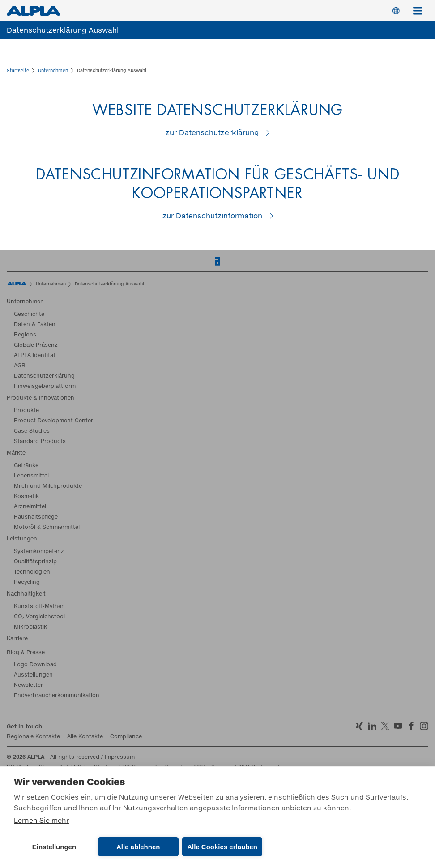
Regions (25, 335)
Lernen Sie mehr (41, 821)
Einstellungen (54, 847)
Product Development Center (53, 421)
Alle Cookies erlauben (222, 847)
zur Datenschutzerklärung (212, 133)
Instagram (424, 726)
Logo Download (35, 665)
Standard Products (40, 442)
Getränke (26, 466)
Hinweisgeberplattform (45, 387)
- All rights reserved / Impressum (71, 757)
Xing (359, 726)
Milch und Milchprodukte (48, 486)
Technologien (32, 572)
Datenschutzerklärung (44, 376)
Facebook (411, 726)
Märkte (16, 453)
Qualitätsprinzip (35, 562)
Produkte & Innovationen (41, 398)
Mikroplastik (30, 627)
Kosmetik (26, 497)
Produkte (26, 411)
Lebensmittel (31, 476)
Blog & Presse (26, 653)
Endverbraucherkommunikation (57, 696)
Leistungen (22, 539)
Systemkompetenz (39, 552)
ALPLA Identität (35, 356)
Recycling (27, 583)
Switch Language (396, 11)
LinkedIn (372, 726)
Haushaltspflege (36, 517)
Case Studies (32, 431)
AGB (20, 366)
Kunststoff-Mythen (39, 607)
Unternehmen (25, 302)
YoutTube (398, 726)
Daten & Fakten (35, 325)
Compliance (126, 737)
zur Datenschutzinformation (212, 216)
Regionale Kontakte (33, 737)
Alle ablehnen (138, 847)
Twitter (385, 726)
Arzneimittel (30, 507)
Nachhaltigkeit (26, 594)
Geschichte (29, 315)
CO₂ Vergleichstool (39, 617)
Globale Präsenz (36, 345)
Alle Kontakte (85, 737)
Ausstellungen (33, 675)
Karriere (17, 639)
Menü (421, 6)
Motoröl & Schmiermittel (47, 528)
